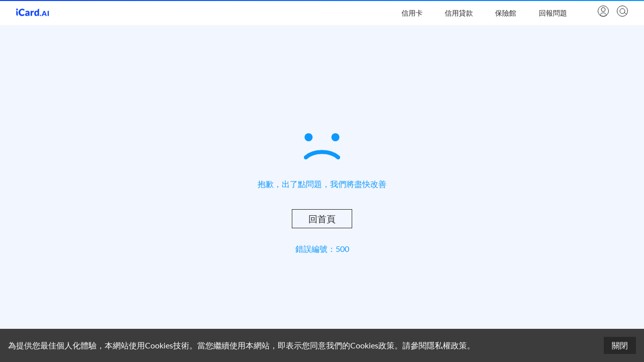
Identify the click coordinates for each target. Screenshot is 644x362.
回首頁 (322, 219)
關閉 (620, 345)
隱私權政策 (447, 345)
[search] (621, 12)
